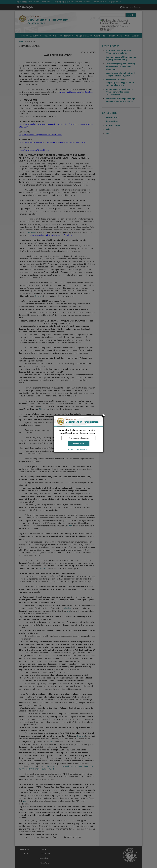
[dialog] (78, 434)
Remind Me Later (83, 449)
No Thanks (72, 449)
